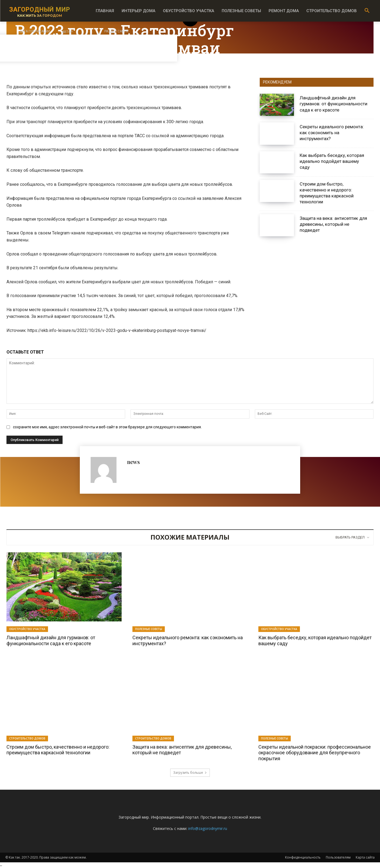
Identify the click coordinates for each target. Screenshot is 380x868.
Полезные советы (149, 629)
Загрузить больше (190, 773)
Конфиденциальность (303, 857)
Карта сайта (365, 857)
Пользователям (338, 857)
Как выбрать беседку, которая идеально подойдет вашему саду (332, 161)
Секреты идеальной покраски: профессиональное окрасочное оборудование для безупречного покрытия (315, 753)
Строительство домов (27, 738)
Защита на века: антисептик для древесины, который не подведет (333, 224)
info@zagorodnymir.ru (208, 828)
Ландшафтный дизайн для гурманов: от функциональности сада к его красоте (333, 104)
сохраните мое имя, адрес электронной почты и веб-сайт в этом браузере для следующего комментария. (107, 427)
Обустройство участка (27, 629)
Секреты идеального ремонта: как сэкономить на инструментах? (332, 133)
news (133, 462)
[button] (367, 11)
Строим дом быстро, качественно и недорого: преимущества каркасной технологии (327, 193)
